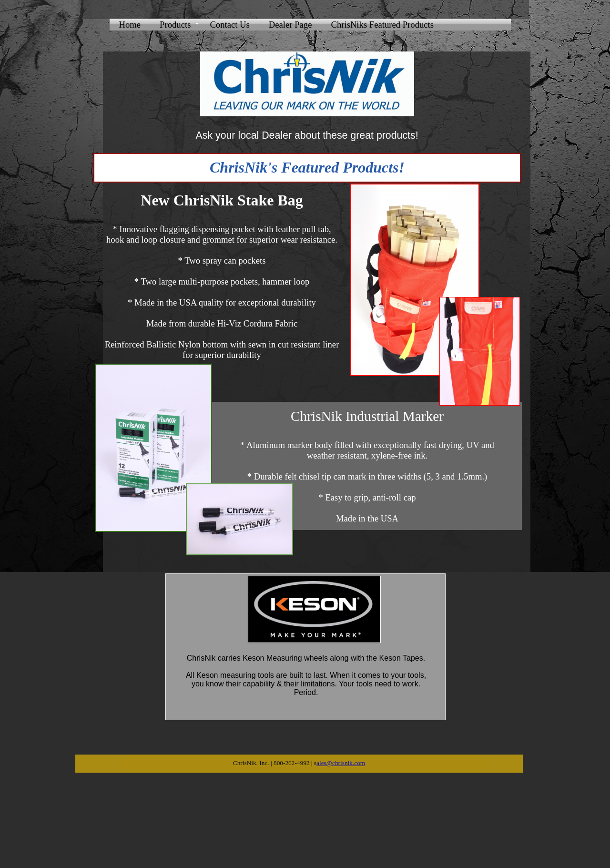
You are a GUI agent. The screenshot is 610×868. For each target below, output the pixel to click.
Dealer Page (290, 25)
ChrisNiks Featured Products (382, 25)
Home (130, 25)
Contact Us (229, 25)
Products (175, 25)
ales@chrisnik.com (341, 763)
